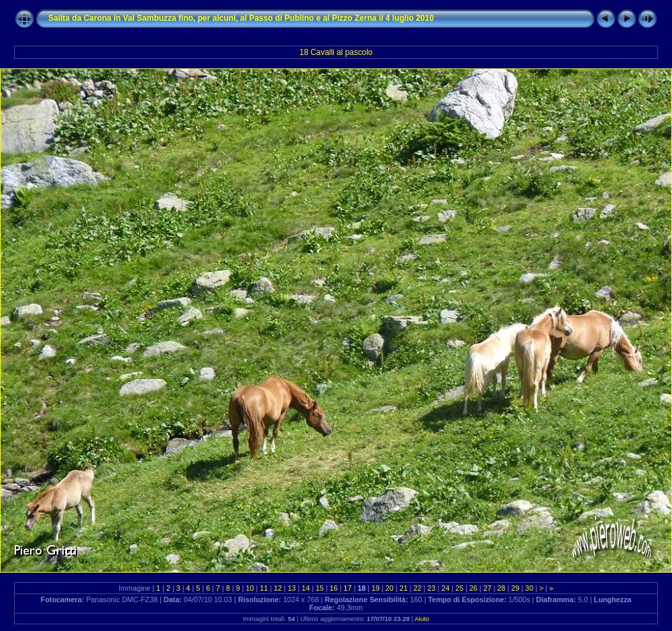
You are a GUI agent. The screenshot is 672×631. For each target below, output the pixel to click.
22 (418, 588)
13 (292, 588)
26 (473, 588)
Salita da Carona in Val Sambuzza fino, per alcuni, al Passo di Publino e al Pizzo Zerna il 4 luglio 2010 (241, 18)
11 (264, 588)
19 (376, 588)
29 (515, 588)
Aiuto (422, 619)
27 (488, 588)
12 (278, 588)
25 (459, 588)
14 (306, 588)
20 (390, 588)
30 (529, 588)
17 (347, 588)
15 (320, 588)
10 (250, 588)
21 (404, 588)
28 (501, 588)
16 (334, 588)
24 (445, 588)
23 (431, 588)
